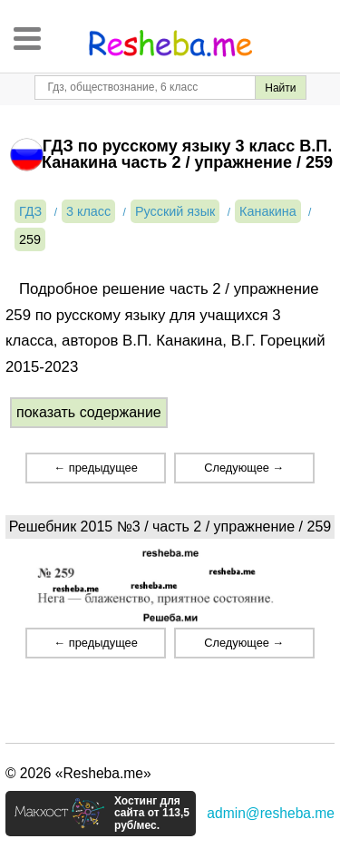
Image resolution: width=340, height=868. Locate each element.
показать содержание (89, 412)
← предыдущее (95, 468)
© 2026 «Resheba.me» (78, 773)
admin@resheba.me (271, 813)
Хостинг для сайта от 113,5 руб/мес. (152, 814)
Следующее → (244, 468)
